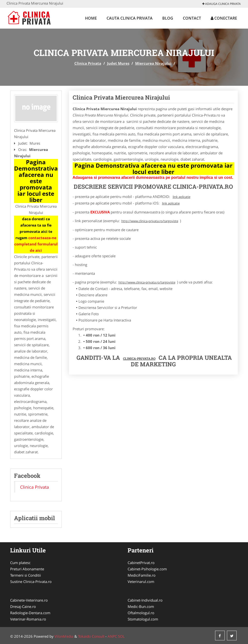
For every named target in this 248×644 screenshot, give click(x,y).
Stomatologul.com (143, 619)
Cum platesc (20, 563)
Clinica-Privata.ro (139, 359)
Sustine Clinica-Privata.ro (31, 581)
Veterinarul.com (141, 581)
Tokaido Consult (91, 636)
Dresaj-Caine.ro (23, 606)
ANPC (112, 636)
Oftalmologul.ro (141, 613)
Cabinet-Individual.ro (145, 600)
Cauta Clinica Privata (130, 18)
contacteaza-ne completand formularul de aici (36, 244)
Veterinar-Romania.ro (28, 619)
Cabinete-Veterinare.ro (29, 600)
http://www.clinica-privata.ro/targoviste (150, 221)
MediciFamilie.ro (142, 575)
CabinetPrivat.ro (141, 563)
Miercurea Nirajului (153, 63)
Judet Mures (118, 63)
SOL (121, 636)
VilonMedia (64, 636)
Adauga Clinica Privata (221, 4)
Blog (168, 18)
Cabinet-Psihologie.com (147, 569)
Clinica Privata (88, 63)
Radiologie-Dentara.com (30, 613)
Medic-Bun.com (141, 606)
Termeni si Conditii (26, 575)
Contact (192, 18)
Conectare (224, 18)
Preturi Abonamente (27, 569)
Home (91, 18)
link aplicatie (182, 197)
